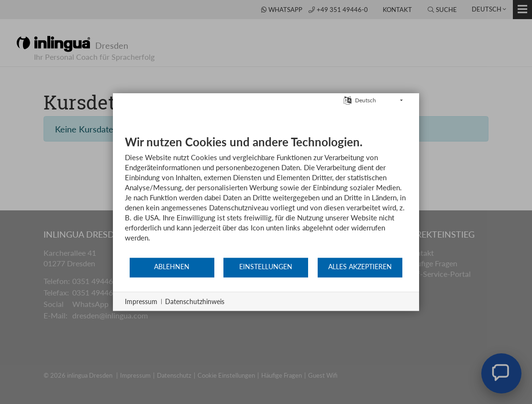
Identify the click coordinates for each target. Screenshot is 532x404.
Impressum (141, 301)
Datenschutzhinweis (195, 301)
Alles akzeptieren (360, 267)
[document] (266, 196)
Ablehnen (172, 267)
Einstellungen (266, 267)
